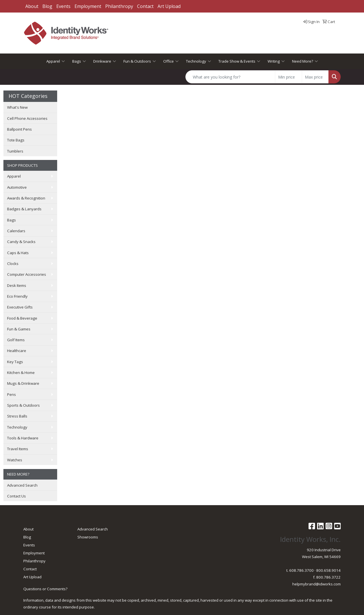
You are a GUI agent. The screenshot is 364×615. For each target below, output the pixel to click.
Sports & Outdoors (23, 405)
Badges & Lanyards (24, 209)
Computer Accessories (27, 274)
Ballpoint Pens (19, 129)
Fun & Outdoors (140, 61)
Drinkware (105, 61)
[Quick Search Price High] (315, 77)
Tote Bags (16, 140)
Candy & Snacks (21, 242)
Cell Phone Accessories (27, 118)
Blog (47, 6)
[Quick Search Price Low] (288, 77)
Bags (79, 61)
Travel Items (18, 449)
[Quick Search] (230, 77)
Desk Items (17, 285)
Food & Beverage (22, 318)
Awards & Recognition (26, 198)
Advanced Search (22, 485)
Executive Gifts (20, 307)
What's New (17, 107)
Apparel (56, 61)
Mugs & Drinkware (23, 383)
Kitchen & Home (21, 373)
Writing (276, 61)
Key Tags (15, 362)
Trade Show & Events (239, 61)
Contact (145, 6)
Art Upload (169, 6)
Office (171, 61)
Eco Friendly (17, 296)
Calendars (16, 231)
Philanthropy (119, 6)
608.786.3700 (301, 570)
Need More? (305, 61)
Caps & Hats (18, 253)
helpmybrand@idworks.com (317, 584)
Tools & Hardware (23, 438)
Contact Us (16, 496)
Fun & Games (19, 329)
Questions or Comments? (45, 589)
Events (63, 6)
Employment (88, 6)
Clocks (13, 264)
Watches (15, 460)
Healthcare (17, 351)
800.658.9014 (328, 570)
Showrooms (88, 537)
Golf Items (16, 340)
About (32, 6)
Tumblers (15, 151)
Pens (12, 394)
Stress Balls (17, 416)
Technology (198, 61)
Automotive (17, 187)
